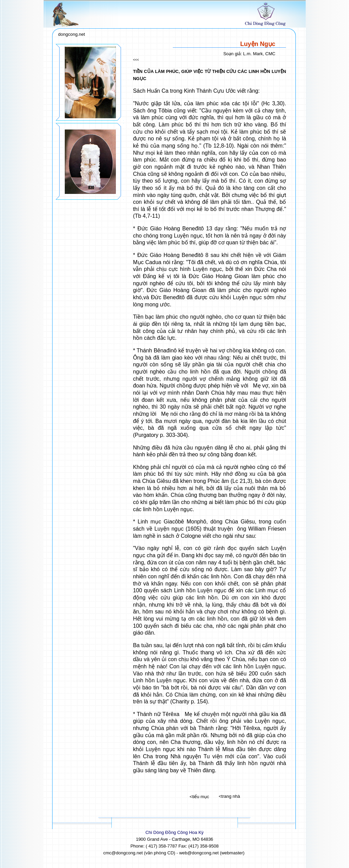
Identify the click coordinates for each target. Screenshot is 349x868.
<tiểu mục (199, 797)
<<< (136, 60)
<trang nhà (230, 796)
